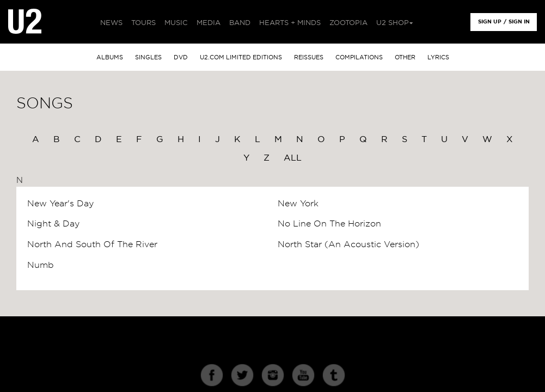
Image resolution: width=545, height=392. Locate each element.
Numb (41, 265)
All (293, 158)
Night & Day (53, 224)
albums (110, 57)
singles (148, 57)
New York (298, 204)
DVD (181, 57)
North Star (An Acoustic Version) (348, 244)
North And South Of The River (92, 244)
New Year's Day (60, 204)
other (405, 57)
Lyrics (438, 57)
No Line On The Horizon (329, 224)
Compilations (359, 57)
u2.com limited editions (241, 57)
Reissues (309, 57)
